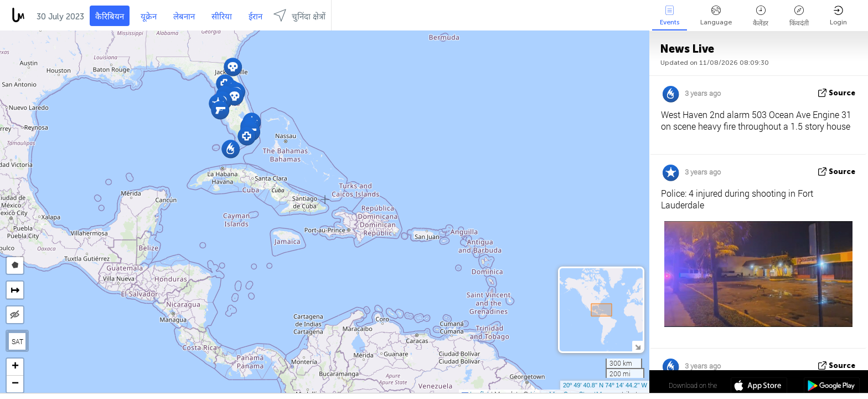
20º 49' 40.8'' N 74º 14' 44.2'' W (605, 385)
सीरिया (222, 17)
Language (716, 16)
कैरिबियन (110, 17)
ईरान (255, 17)
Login (838, 16)
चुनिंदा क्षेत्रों (299, 15)
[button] (233, 67)
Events (670, 16)
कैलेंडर (761, 16)
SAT (17, 341)
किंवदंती (799, 16)
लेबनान (184, 17)
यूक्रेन (149, 17)
